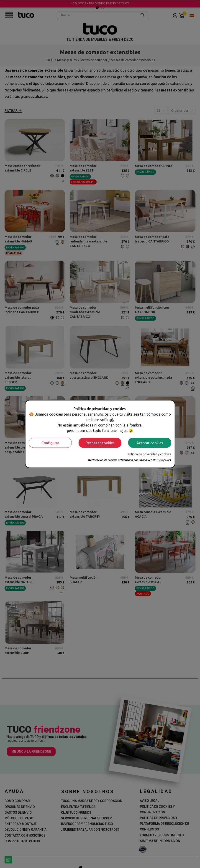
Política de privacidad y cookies (149, 454)
